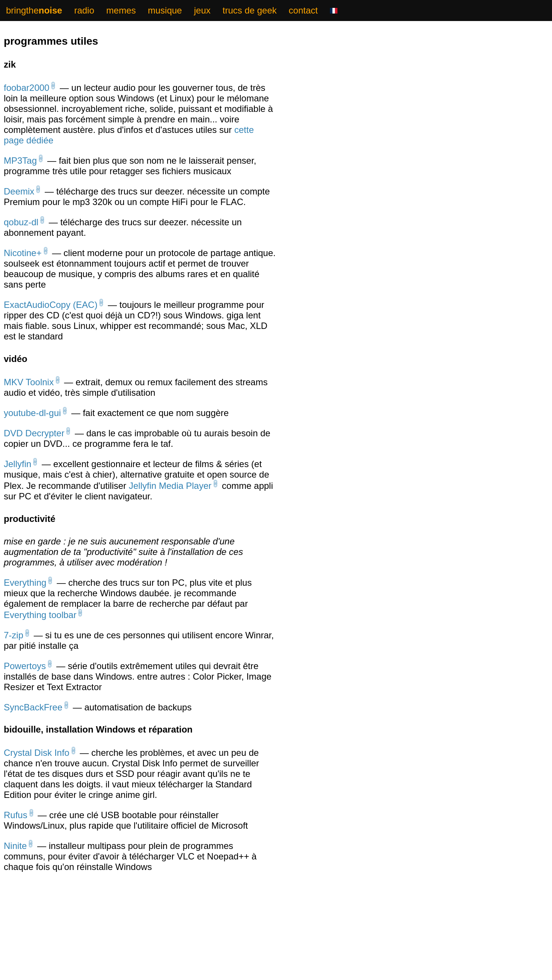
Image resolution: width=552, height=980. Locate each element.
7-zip (14, 646)
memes (121, 10)
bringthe (34, 10)
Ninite (15, 860)
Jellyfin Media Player (170, 494)
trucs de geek (250, 10)
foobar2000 (26, 88)
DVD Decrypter (34, 440)
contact (303, 10)
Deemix (19, 194)
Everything (25, 592)
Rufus (16, 828)
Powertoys (25, 677)
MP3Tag (20, 162)
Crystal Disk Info (37, 765)
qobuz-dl (21, 225)
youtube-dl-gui (32, 419)
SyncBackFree (33, 719)
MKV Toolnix (29, 387)
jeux (202, 10)
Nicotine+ (23, 257)
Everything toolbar (40, 625)
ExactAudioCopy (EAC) (51, 309)
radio (84, 10)
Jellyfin (17, 471)
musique (165, 10)
